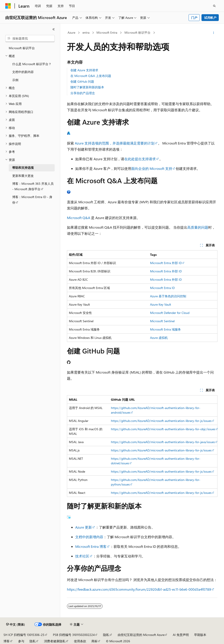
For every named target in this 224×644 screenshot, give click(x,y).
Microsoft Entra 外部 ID (166, 263)
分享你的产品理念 (83, 93)
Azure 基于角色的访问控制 (168, 296)
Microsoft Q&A (79, 218)
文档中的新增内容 (89, 537)
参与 (21, 641)
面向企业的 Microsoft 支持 (152, 168)
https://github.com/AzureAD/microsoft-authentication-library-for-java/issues (163, 442)
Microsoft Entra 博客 (91, 546)
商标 (94, 641)
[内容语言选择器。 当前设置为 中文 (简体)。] (16, 625)
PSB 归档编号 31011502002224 (74, 635)
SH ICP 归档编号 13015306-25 (24, 635)
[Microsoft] (8, 6)
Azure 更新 (84, 527)
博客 (7, 641)
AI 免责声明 (181, 635)
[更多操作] (213, 33)
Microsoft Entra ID (162, 288)
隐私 (106, 635)
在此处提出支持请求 (140, 159)
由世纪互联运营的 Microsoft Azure (141, 635)
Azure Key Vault (161, 304)
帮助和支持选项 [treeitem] (23, 168)
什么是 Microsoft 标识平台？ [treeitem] (32, 64)
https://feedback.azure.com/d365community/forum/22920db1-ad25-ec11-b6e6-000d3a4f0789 (139, 589)
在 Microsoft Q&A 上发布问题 (91, 76)
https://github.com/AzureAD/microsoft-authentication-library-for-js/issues (161, 421)
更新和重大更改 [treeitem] (23, 176)
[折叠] (54, 29)
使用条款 (80, 641)
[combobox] (30, 38)
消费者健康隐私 (55, 641)
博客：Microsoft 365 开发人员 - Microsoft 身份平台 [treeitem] (33, 186)
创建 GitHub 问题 (82, 81)
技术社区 (82, 556)
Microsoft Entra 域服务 (165, 329)
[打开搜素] (214, 6)
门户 (194, 18)
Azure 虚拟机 (159, 338)
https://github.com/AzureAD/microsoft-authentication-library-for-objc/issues (163, 429)
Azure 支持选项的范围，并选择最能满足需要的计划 (115, 143)
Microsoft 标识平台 (137, 32)
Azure (71, 32)
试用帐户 (210, 18)
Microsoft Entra (107, 32)
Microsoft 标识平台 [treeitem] (22, 48)
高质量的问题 (198, 227)
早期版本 (200, 635)
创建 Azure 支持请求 (84, 70)
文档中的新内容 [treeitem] (23, 72)
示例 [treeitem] (15, 80)
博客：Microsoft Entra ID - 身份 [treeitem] (32, 200)
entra (86, 32)
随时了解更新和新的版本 (87, 87)
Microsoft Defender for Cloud (170, 313)
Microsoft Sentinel (162, 321)
